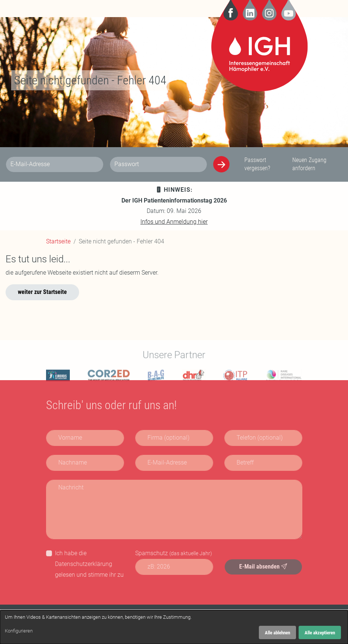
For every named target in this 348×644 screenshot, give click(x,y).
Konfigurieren (19, 631)
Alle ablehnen (277, 633)
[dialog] (174, 627)
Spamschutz (174, 553)
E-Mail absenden (263, 567)
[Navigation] (52, 9)
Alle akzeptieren (320, 633)
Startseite (58, 241)
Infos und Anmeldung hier (174, 222)
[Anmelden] (221, 164)
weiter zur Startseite (42, 292)
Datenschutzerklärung (84, 564)
